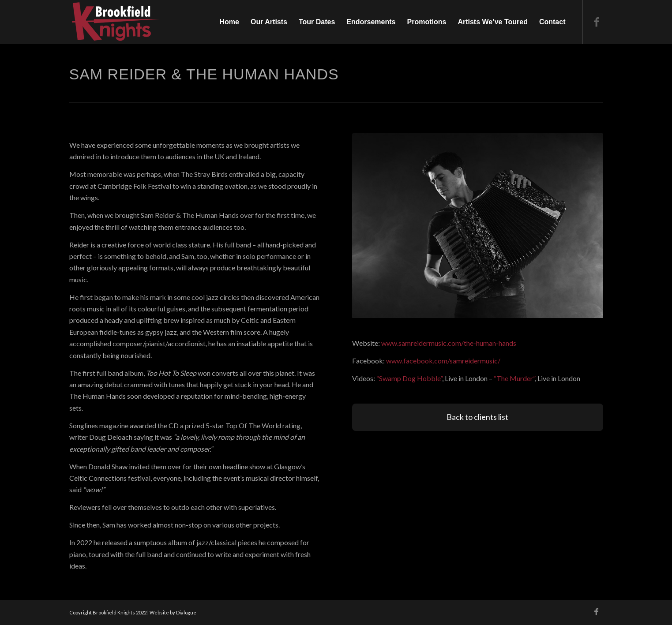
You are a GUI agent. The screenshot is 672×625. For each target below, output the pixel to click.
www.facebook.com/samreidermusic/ (443, 361)
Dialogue (186, 612)
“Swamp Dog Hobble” (409, 378)
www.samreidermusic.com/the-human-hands (449, 343)
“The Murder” (514, 378)
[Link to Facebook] (597, 22)
